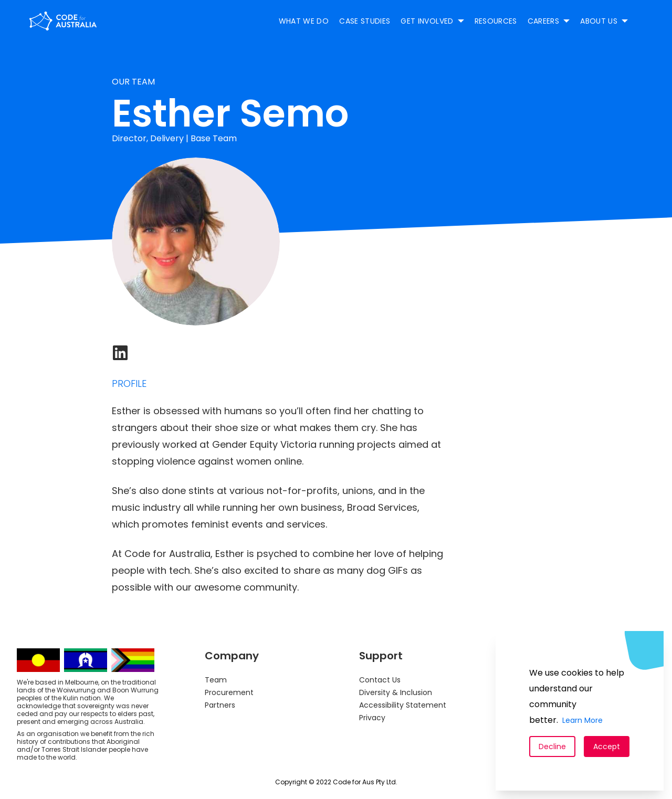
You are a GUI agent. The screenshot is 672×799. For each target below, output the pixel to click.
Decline (552, 747)
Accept (607, 747)
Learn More (582, 720)
